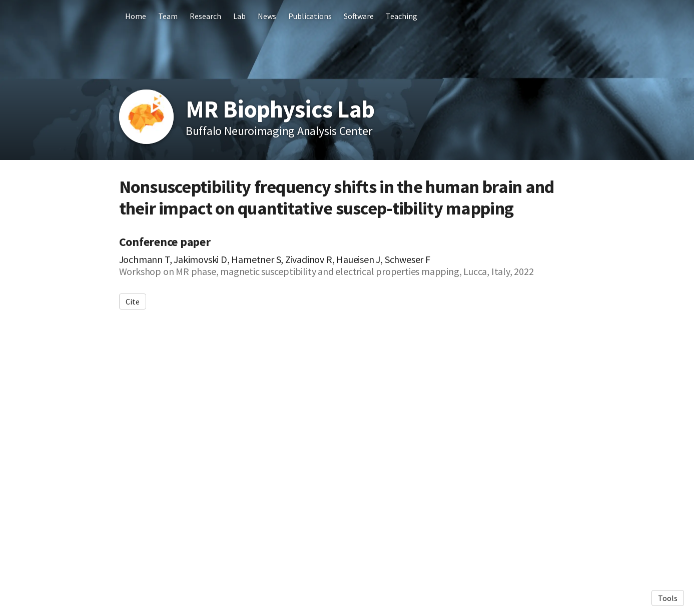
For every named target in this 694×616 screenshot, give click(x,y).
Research (205, 16)
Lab (239, 16)
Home (136, 16)
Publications (310, 16)
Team (168, 16)
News (267, 16)
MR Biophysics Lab (280, 109)
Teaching (402, 16)
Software (359, 16)
